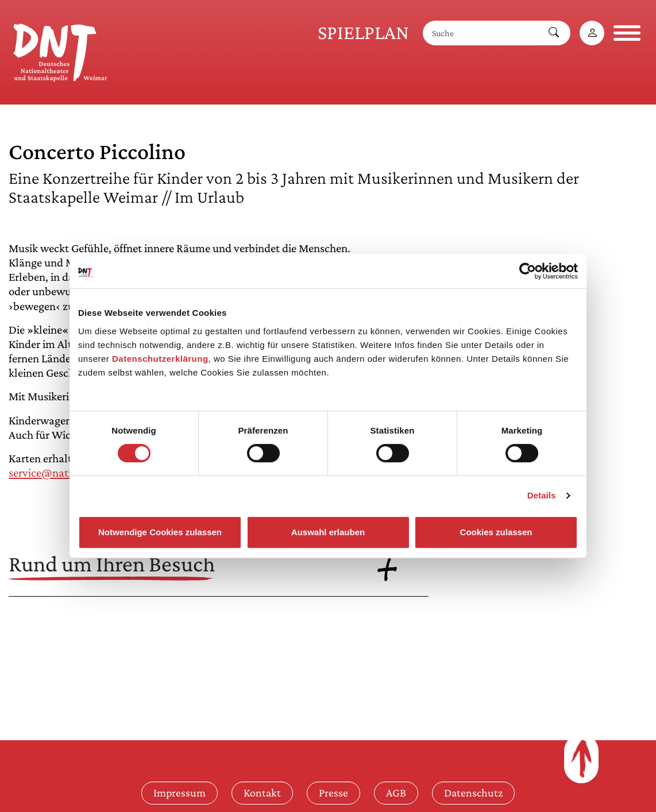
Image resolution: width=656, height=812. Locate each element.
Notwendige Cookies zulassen (160, 532)
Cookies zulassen (496, 532)
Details (542, 495)
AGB (396, 792)
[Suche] (480, 33)
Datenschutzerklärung (160, 359)
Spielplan (363, 32)
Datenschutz (473, 792)
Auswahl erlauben (328, 532)
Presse (333, 792)
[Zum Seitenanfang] (581, 759)
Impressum (180, 792)
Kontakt (262, 792)
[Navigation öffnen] (627, 33)
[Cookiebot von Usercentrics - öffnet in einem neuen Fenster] (528, 271)
